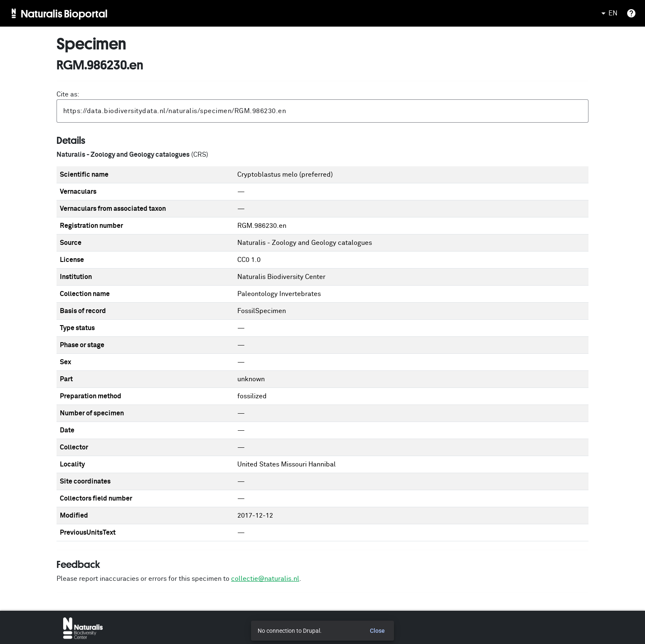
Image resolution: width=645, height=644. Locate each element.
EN (608, 13)
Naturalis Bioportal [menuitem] (64, 13)
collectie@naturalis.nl (265, 579)
